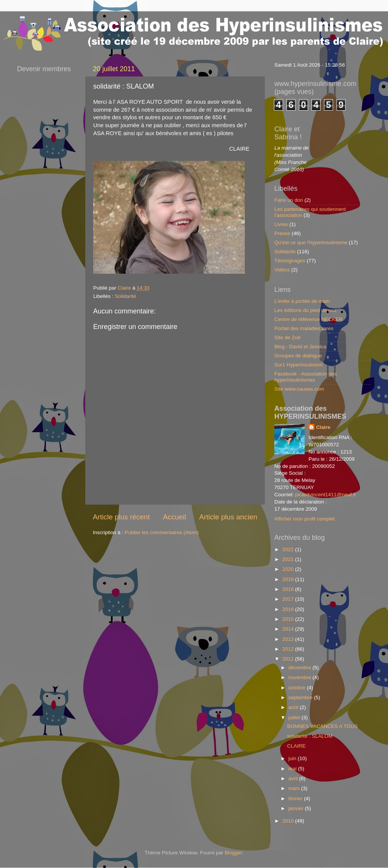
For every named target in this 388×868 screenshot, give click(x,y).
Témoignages (290, 261)
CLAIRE (296, 746)
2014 (289, 629)
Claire (323, 427)
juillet (295, 718)
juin (293, 758)
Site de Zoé (287, 337)
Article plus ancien (228, 517)
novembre (300, 677)
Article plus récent (121, 517)
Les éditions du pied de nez (305, 310)
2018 (289, 589)
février (296, 799)
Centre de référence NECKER (308, 319)
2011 (289, 659)
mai (293, 769)
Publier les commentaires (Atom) (162, 532)
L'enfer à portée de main (302, 301)
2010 (289, 821)
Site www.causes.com (299, 389)
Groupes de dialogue (298, 356)
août (294, 707)
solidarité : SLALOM (310, 736)
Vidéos (282, 270)
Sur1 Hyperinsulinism (299, 365)
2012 (289, 649)
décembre (300, 668)
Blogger (233, 853)
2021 (289, 559)
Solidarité (125, 296)
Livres (281, 224)
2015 (289, 619)
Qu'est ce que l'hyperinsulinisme (311, 242)
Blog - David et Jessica (300, 347)
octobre (298, 688)
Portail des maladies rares (304, 328)
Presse (282, 233)
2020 (289, 569)
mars (295, 788)
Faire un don (289, 200)
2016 (289, 609)
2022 (289, 549)
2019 (289, 579)
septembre (301, 697)
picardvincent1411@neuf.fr (326, 495)
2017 (289, 599)
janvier (297, 808)
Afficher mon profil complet (305, 519)
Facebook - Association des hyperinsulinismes (306, 377)
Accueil (174, 517)
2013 (289, 639)
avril (294, 778)
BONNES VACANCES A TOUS (322, 726)
